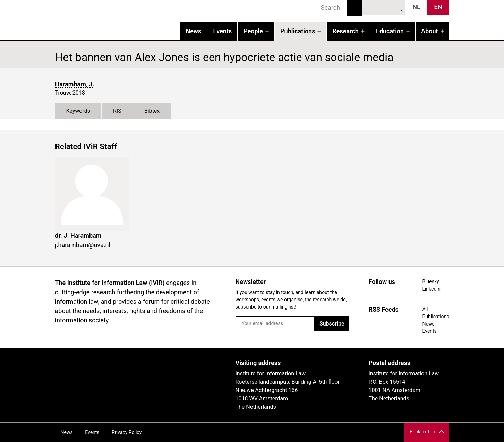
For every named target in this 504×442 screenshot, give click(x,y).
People (253, 31)
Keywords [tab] (78, 111)
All (425, 309)
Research (345, 31)
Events (222, 31)
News (193, 31)
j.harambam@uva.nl (83, 245)
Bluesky (371, 7)
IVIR (144, 19)
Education (390, 31)
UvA (136, 365)
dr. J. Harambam (78, 236)
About (429, 31)
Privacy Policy (127, 432)
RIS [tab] (117, 111)
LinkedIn (384, 7)
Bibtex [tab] (152, 111)
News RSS (397, 7)
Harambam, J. (75, 84)
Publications (298, 31)
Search (355, 8)
